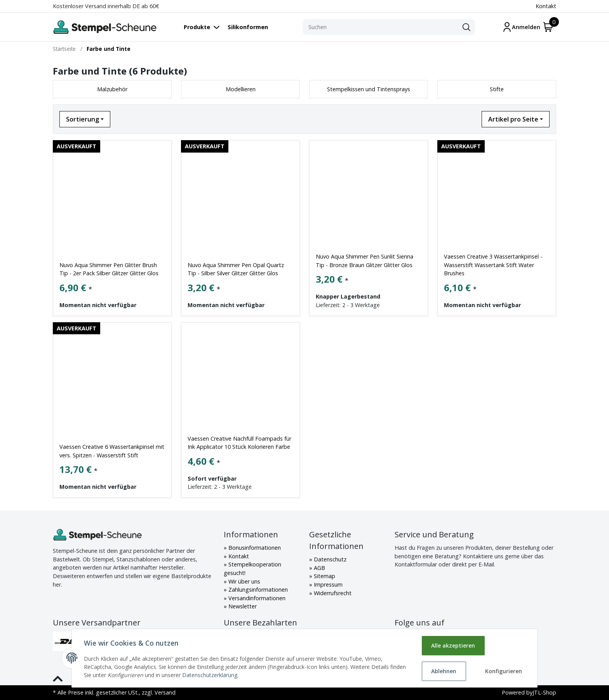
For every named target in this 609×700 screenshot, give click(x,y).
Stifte (497, 89)
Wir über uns (244, 581)
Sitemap (324, 576)
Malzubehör (112, 89)
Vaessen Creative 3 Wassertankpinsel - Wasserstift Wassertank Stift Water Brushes (493, 265)
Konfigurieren (504, 671)
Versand (165, 692)
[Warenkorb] (548, 27)
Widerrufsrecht (332, 593)
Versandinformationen (256, 598)
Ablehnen (444, 671)
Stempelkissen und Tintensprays (369, 89)
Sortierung (83, 119)
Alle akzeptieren (453, 645)
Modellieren (241, 89)
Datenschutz (329, 559)
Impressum (327, 584)
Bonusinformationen (254, 548)
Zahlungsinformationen (257, 590)
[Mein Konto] (521, 27)
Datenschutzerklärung (210, 675)
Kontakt (546, 6)
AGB (319, 568)
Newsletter (242, 606)
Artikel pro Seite (513, 119)
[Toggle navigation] (206, 27)
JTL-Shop (544, 692)
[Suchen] (380, 27)
